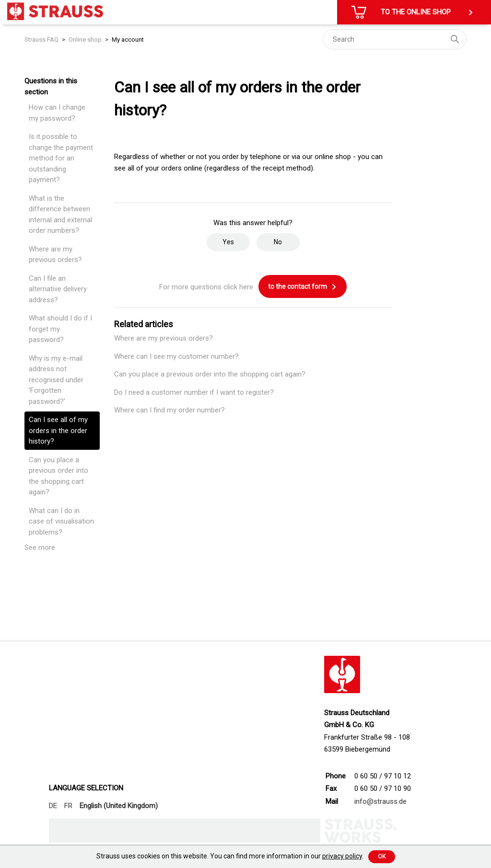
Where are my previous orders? (55, 255)
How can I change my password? (57, 113)
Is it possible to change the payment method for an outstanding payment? (61, 158)
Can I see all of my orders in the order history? (58, 430)
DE (53, 806)
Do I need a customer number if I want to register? (194, 392)
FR (68, 806)
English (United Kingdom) (119, 806)
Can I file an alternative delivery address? (58, 289)
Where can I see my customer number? (176, 356)
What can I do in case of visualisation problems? (61, 521)
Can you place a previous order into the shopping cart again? (58, 476)
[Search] (395, 39)
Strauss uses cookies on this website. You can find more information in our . (230, 856)
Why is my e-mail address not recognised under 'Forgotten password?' (56, 380)
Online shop (85, 40)
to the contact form (303, 287)
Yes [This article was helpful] (228, 242)
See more (40, 548)
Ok (382, 857)
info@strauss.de (380, 801)
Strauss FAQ (42, 40)
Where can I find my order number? (170, 410)
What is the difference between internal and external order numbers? (60, 215)
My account (128, 40)
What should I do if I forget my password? (60, 329)
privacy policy (342, 856)
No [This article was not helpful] (278, 242)
